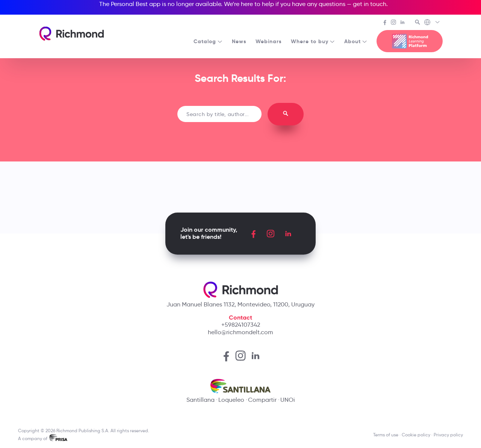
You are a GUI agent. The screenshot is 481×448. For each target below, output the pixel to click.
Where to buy (313, 41)
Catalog (208, 41)
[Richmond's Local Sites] (432, 23)
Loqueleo (231, 400)
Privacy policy (448, 435)
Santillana (200, 400)
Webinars (269, 41)
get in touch (370, 4)
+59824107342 (241, 325)
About (356, 41)
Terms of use (386, 435)
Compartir (262, 400)
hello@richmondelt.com (240, 332)
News (239, 41)
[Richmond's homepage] (71, 34)
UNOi (288, 400)
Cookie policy (416, 435)
